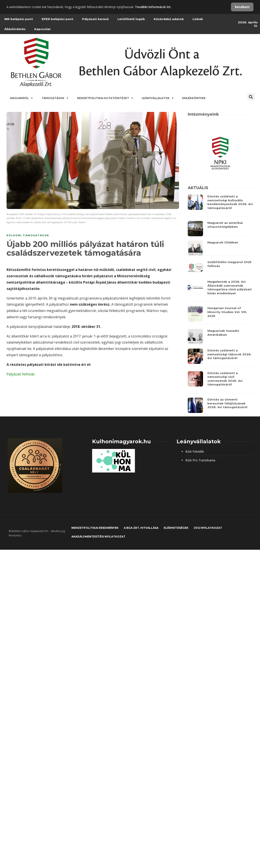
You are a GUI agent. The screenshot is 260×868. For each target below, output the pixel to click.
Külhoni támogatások (28, 235)
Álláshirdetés (15, 29)
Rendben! (242, 7)
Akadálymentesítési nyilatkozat (98, 537)
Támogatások (55, 98)
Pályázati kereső (95, 19)
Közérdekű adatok (169, 19)
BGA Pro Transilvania (200, 460)
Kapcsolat (42, 29)
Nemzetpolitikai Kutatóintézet (105, 98)
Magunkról (21, 98)
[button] (251, 97)
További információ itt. (153, 7)
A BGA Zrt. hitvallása (141, 528)
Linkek (198, 19)
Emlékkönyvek (194, 98)
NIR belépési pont (19, 19)
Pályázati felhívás (21, 374)
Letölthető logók (131, 19)
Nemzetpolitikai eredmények (95, 528)
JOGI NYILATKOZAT (208, 528)
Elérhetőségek (176, 528)
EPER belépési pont (58, 19)
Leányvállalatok (158, 98)
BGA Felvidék (195, 451)
